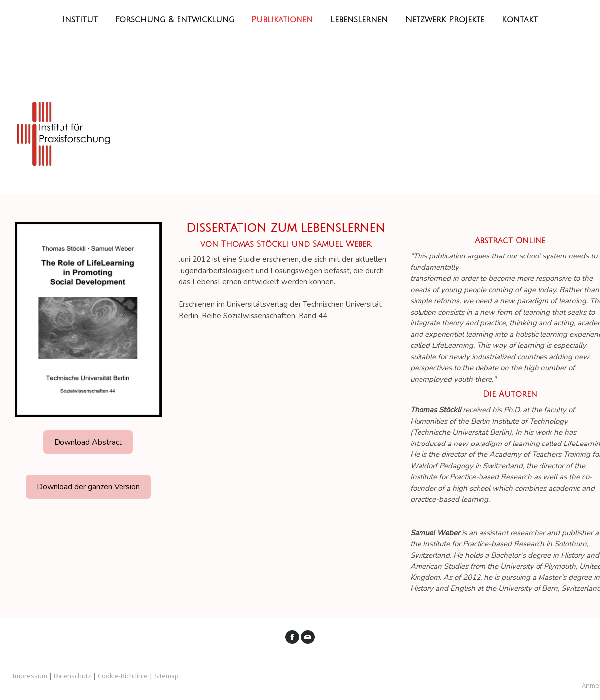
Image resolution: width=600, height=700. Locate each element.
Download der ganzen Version (88, 487)
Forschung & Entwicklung (175, 19)
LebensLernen (359, 19)
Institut (80, 19)
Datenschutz (72, 676)
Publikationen (282, 19)
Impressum (30, 676)
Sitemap (166, 676)
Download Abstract (88, 442)
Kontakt (520, 19)
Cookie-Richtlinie (123, 676)
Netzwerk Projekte (445, 19)
